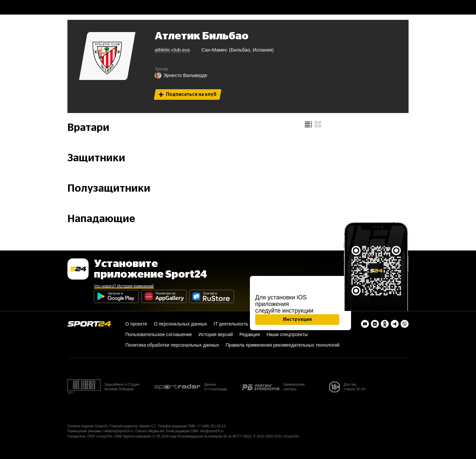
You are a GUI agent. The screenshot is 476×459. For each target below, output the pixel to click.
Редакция (250, 334)
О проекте (136, 324)
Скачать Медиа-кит (150, 431)
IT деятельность (231, 324)
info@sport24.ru (212, 431)
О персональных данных (180, 324)
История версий (216, 334)
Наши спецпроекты (287, 334)
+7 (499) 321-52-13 (211, 426)
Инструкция (297, 320)
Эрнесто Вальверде (181, 75)
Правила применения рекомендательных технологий (282, 345)
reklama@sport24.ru (119, 431)
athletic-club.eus (172, 50)
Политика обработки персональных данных (172, 345)
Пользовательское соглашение (159, 334)
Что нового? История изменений (124, 286)
